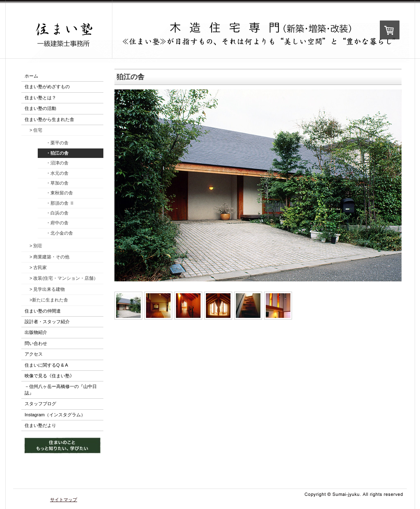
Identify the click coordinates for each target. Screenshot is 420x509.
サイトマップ (64, 500)
